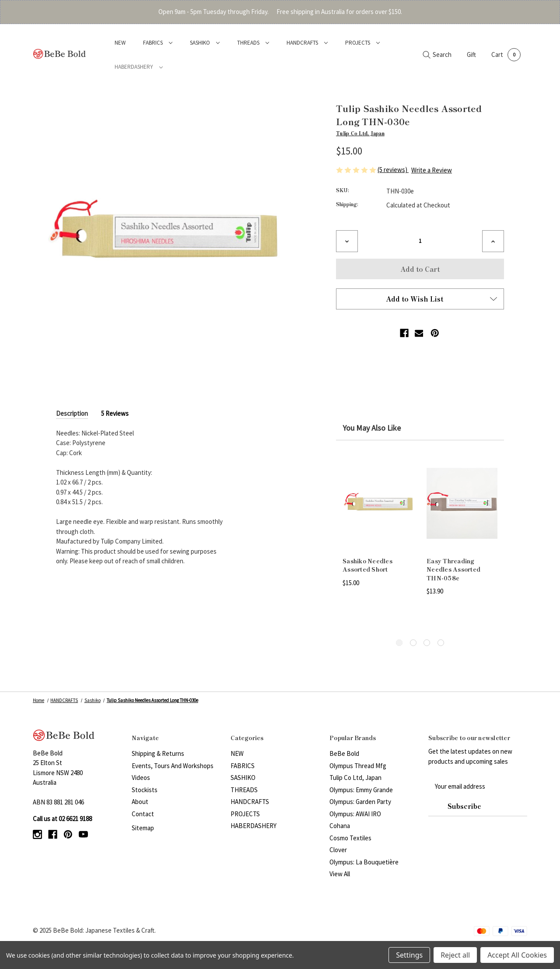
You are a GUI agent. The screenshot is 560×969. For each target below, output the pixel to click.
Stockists (145, 790)
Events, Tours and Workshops (173, 766)
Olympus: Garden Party (360, 802)
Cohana (340, 826)
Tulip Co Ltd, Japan (355, 778)
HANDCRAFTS (307, 43)
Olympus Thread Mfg (358, 766)
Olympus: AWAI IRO (355, 814)
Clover (338, 850)
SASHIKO (205, 43)
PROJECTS (362, 43)
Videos (141, 778)
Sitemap (143, 828)
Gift (471, 54)
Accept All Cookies (517, 955)
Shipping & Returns (158, 753)
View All (340, 874)
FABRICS (158, 43)
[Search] (437, 55)
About (140, 802)
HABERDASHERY (139, 67)
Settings (409, 955)
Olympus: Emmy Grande (361, 790)
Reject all (455, 955)
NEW (120, 43)
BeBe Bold (344, 753)
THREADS (253, 43)
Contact (143, 814)
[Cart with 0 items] (506, 55)
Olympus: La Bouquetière (364, 862)
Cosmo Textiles (350, 838)
